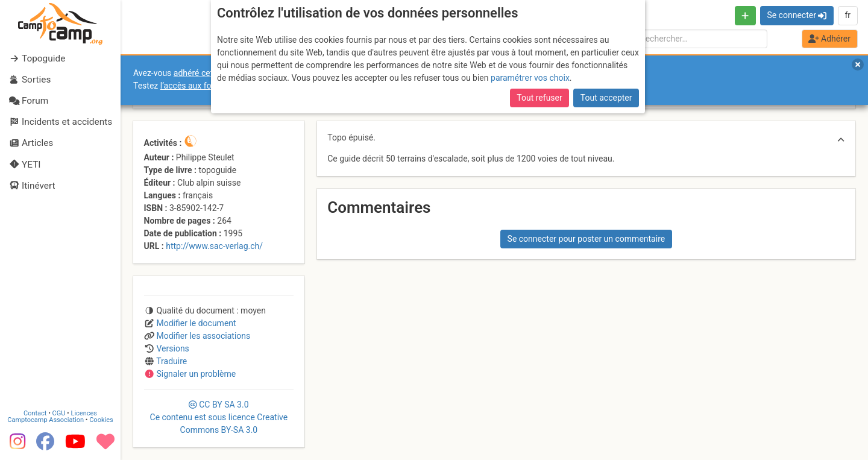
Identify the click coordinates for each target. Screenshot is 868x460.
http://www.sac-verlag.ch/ (214, 246)
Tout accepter (606, 98)
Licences (84, 413)
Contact (35, 413)
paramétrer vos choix (530, 78)
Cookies (101, 420)
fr (848, 15)
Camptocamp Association (46, 420)
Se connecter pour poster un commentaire (587, 239)
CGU (59, 413)
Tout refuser (539, 98)
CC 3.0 (219, 417)
